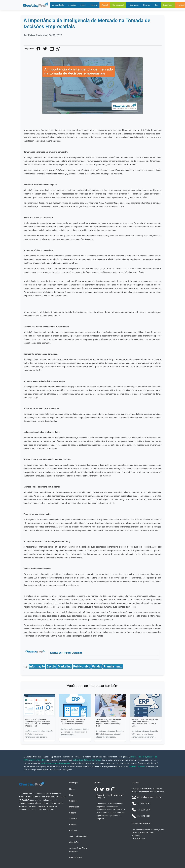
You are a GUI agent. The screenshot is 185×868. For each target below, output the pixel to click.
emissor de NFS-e (38, 760)
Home (72, 789)
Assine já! (74, 819)
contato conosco (137, 766)
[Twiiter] (45, 49)
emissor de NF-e (139, 757)
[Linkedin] (52, 49)
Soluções (72, 5)
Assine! (105, 5)
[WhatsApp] (58, 49)
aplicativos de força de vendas (87, 760)
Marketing (65, 666)
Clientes (147, 5)
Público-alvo (82, 666)
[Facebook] (38, 49)
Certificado (168, 5)
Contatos (73, 830)
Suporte (94, 5)
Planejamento (113, 666)
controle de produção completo (55, 763)
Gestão (51, 666)
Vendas (97, 666)
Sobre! (83, 5)
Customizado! (118, 5)
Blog (157, 5)
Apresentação (58, 5)
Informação (37, 666)
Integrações (134, 5)
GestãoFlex (75, 842)
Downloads (74, 807)
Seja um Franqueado (79, 836)
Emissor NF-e (76, 858)
